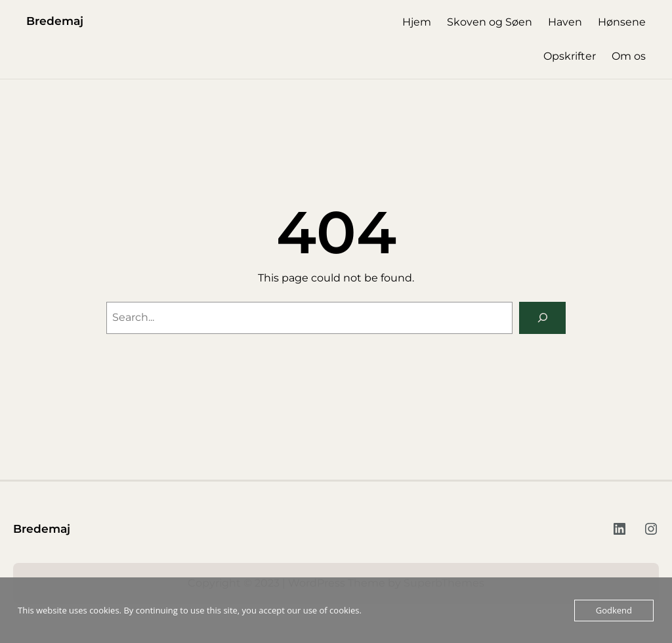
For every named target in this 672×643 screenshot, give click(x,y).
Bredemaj (55, 21)
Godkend (614, 610)
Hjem (417, 22)
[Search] (542, 318)
